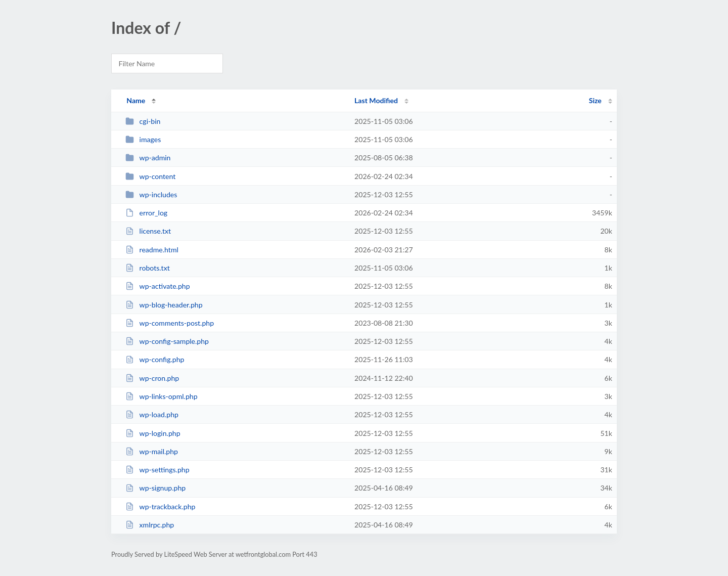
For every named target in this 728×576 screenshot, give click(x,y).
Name (136, 100)
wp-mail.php (152, 451)
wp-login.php (153, 433)
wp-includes (151, 194)
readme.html (152, 250)
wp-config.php (155, 359)
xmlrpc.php (150, 525)
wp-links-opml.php (161, 396)
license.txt (148, 231)
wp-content (150, 176)
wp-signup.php (155, 488)
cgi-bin (143, 121)
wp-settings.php (157, 470)
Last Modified (376, 100)
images (143, 139)
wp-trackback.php (160, 506)
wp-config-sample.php (167, 341)
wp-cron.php (152, 378)
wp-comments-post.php (170, 323)
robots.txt (148, 268)
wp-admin (148, 158)
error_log (146, 213)
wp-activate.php (157, 286)
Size (595, 100)
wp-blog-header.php (164, 305)
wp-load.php (152, 414)
